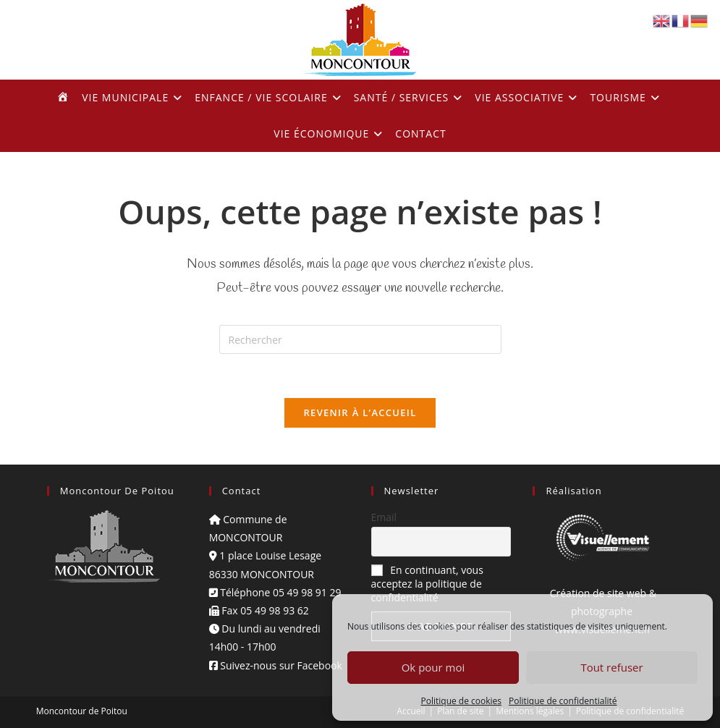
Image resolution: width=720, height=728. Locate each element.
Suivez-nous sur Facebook (276, 665)
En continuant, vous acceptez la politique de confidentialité (427, 584)
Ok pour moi (433, 667)
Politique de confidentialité (563, 701)
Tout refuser (611, 667)
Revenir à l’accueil (360, 412)
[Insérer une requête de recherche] (360, 339)
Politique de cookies (462, 701)
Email (384, 517)
